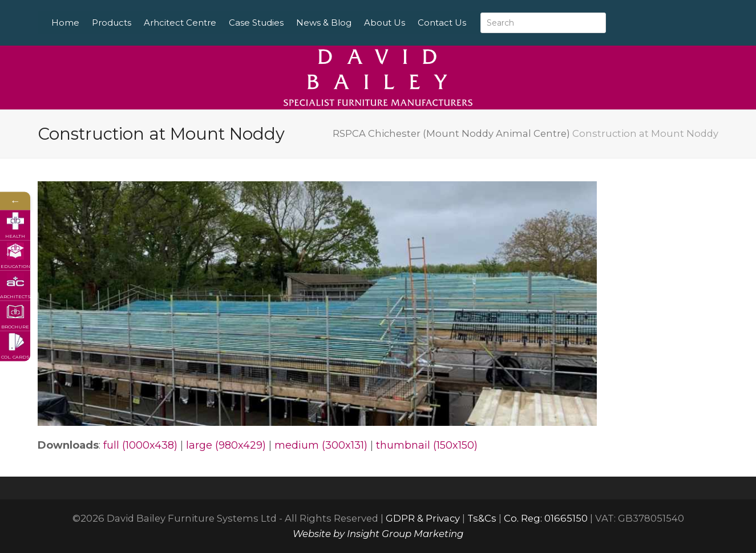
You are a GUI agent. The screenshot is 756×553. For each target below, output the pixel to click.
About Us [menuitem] (411, 23)
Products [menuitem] (138, 23)
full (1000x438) (140, 445)
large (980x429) (226, 445)
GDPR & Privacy (423, 518)
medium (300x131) (321, 445)
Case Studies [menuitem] (283, 23)
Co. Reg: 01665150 (546, 518)
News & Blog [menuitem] (351, 23)
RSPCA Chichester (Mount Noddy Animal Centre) (451, 133)
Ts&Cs (482, 518)
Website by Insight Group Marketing (378, 534)
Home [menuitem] (92, 23)
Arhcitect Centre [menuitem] (207, 23)
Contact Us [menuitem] (469, 23)
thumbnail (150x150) (427, 445)
